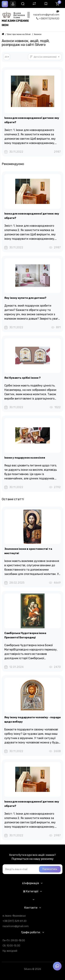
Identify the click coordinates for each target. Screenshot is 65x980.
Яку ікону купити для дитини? (25, 298)
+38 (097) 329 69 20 (15, 921)
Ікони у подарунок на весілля (25, 458)
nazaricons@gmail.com (46, 13)
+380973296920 (48, 19)
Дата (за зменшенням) (45, 57)
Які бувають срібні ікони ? (22, 378)
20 (6, 57)
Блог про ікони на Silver (19, 34)
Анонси (38, 34)
